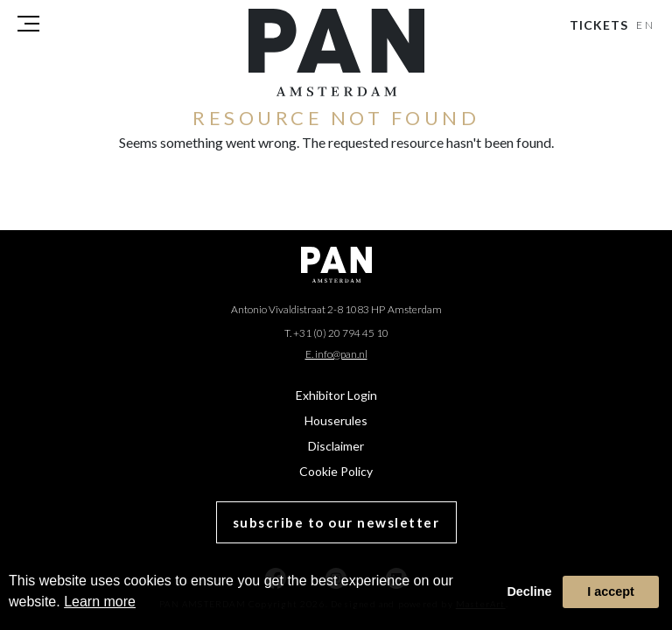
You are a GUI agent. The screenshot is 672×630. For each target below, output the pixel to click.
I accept (611, 591)
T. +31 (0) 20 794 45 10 (336, 333)
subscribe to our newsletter (336, 522)
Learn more (100, 602)
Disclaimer (336, 446)
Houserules (336, 420)
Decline (529, 591)
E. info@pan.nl (336, 354)
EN (646, 25)
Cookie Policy (336, 471)
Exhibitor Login (336, 395)
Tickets (599, 25)
